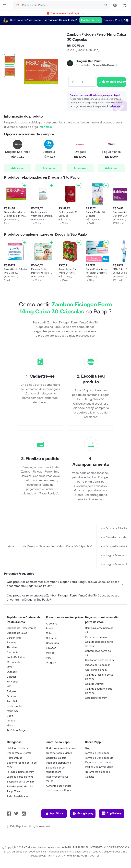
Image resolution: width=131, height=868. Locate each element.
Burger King (14, 677)
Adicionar (18, 168)
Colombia (52, 678)
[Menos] (73, 82)
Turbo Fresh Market (18, 836)
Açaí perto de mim (96, 709)
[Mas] (91, 82)
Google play (83, 853)
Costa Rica (52, 683)
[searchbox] (61, 5)
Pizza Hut (12, 687)
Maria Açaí (13, 751)
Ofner (10, 707)
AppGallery (112, 853)
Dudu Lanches (15, 746)
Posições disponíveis (58, 802)
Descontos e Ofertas (19, 793)
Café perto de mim (96, 737)
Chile (49, 673)
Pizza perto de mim (96, 677)
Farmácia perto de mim (20, 811)
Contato (90, 816)
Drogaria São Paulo (88, 61)
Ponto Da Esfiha (16, 697)
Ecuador (51, 687)
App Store (54, 853)
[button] (65, 13)
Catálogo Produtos (18, 788)
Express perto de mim (20, 816)
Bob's (10, 755)
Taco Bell (12, 741)
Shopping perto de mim (21, 821)
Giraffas (11, 736)
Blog (88, 788)
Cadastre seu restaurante (61, 788)
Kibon (10, 765)
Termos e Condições (116, 20)
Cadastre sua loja (56, 797)
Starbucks (13, 692)
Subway (11, 682)
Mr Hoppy (13, 721)
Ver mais (46, 127)
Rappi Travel (14, 831)
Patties (11, 760)
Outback (12, 711)
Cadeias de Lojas (17, 672)
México (50, 692)
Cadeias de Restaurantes (22, 668)
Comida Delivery (95, 723)
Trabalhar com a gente (59, 793)
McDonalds (13, 702)
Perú (49, 697)
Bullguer (11, 716)
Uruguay (51, 702)
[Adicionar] (24, 186)
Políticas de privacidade (99, 807)
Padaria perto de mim (98, 705)
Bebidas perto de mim (20, 826)
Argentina (52, 663)
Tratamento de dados (97, 811)
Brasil (49, 668)
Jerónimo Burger (17, 770)
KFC (9, 726)
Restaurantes (15, 797)
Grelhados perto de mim (99, 700)
